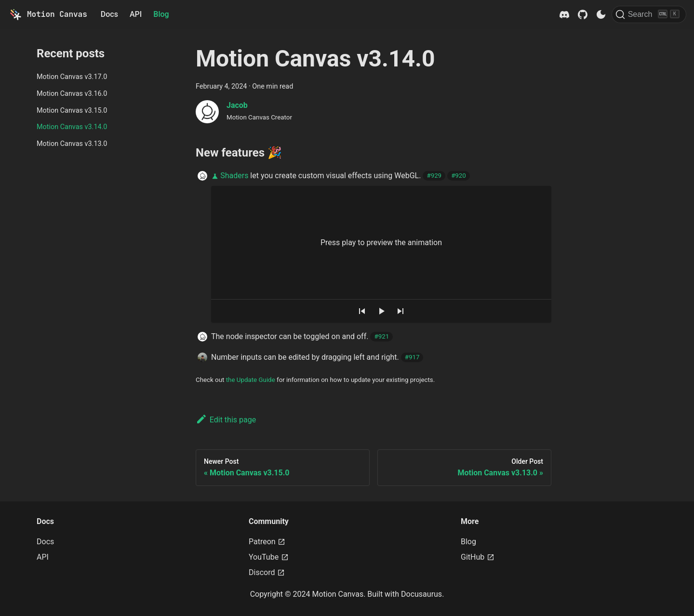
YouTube (269, 557)
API (136, 14)
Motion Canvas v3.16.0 (72, 94)
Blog (161, 14)
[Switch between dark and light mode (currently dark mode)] (601, 14)
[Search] (649, 14)
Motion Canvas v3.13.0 (72, 144)
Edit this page (226, 420)
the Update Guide (251, 380)
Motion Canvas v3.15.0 (72, 111)
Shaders (234, 176)
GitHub (478, 557)
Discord (267, 572)
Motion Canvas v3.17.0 (72, 77)
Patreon (267, 542)
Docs (109, 14)
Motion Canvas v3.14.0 (72, 127)
